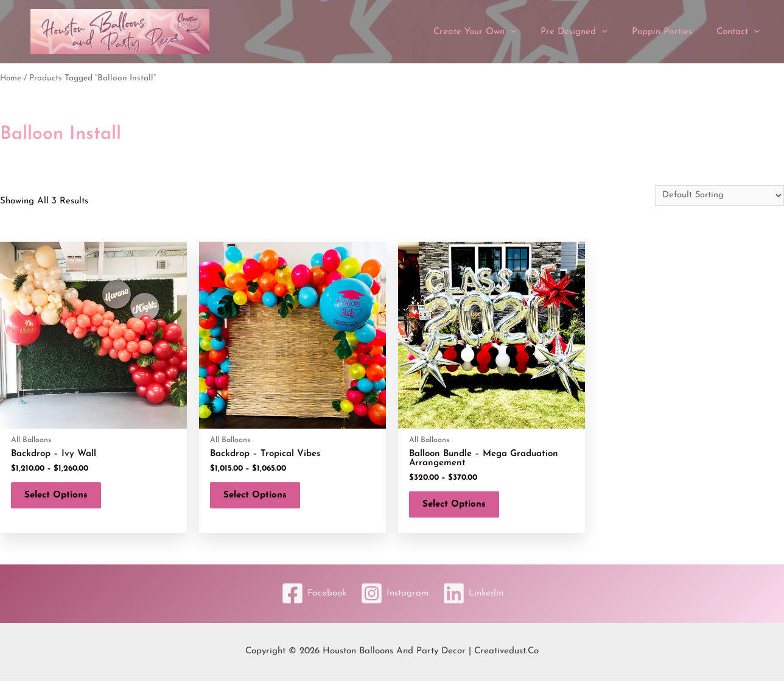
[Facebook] (310, 598)
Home (11, 78)
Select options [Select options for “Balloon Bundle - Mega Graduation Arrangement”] (459, 507)
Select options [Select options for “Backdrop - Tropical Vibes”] (260, 498)
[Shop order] (718, 195)
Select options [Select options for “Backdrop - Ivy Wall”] (61, 498)
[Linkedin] (477, 598)
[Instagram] (394, 598)
